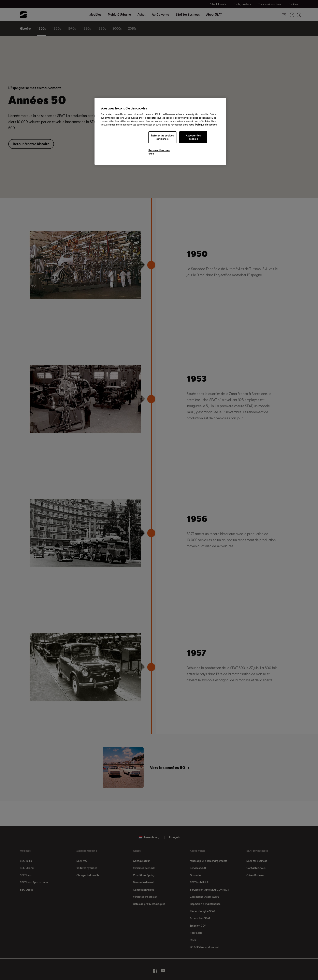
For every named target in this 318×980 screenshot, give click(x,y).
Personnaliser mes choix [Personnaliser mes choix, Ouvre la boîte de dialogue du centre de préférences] (159, 152)
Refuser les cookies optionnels (162, 137)
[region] (160, 131)
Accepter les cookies (193, 137)
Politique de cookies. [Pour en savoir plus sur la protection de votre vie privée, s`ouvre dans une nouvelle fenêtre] (206, 125)
